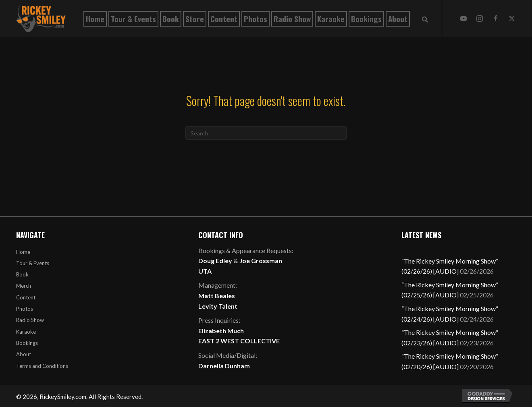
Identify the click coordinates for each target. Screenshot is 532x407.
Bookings (27, 343)
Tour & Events (33, 263)
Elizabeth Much (221, 331)
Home (23, 252)
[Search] (266, 133)
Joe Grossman (261, 261)
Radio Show (30, 320)
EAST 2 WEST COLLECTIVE (239, 341)
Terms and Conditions (42, 366)
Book (22, 274)
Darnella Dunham (224, 366)
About (24, 354)
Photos (25, 309)
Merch (24, 286)
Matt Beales (217, 296)
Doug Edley (215, 261)
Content (26, 297)
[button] (463, 19)
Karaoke (26, 332)
